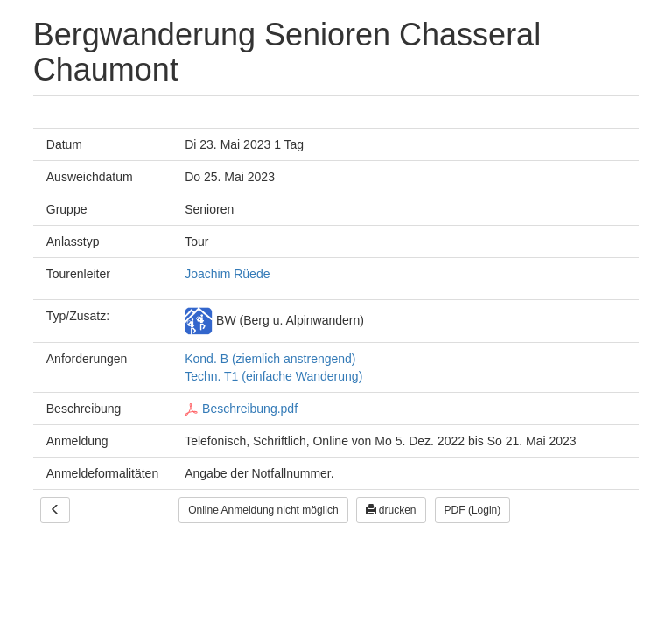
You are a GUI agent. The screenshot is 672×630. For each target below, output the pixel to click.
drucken (391, 510)
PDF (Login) (473, 510)
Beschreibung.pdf (241, 409)
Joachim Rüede (227, 274)
